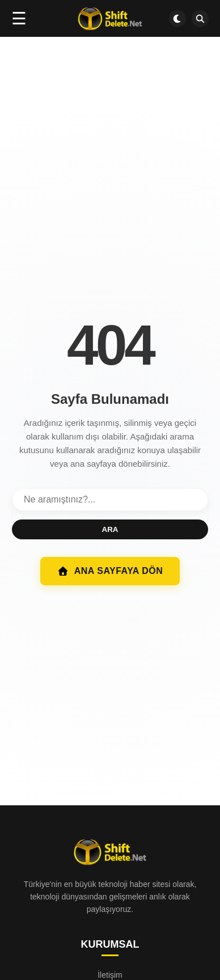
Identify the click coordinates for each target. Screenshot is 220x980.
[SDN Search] (200, 19)
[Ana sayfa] (110, 19)
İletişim (110, 975)
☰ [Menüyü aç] (19, 18)
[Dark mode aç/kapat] (177, 19)
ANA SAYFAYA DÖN (110, 571)
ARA (110, 529)
